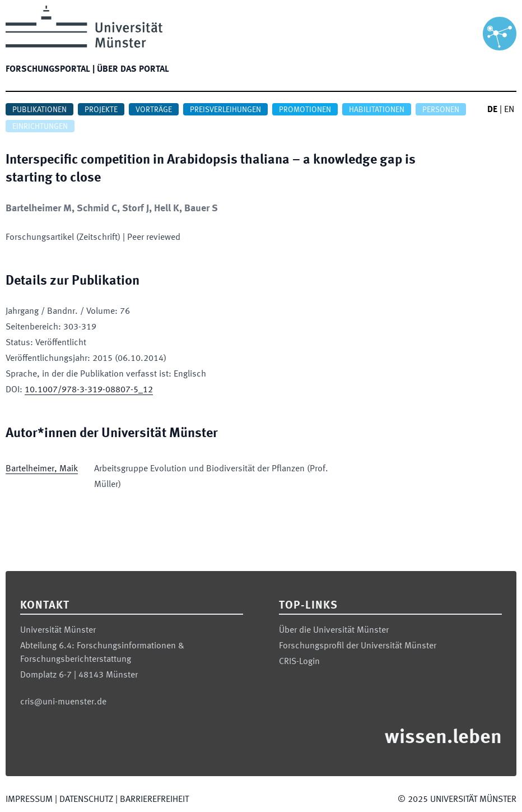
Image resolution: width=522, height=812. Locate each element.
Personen (441, 110)
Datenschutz (86, 800)
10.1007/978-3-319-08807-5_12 (89, 390)
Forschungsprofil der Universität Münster (358, 646)
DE (492, 110)
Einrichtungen (40, 127)
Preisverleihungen (225, 110)
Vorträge (154, 110)
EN (509, 110)
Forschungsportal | (50, 69)
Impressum (29, 800)
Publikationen (39, 110)
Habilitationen (377, 110)
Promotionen (305, 110)
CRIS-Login (299, 662)
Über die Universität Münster (334, 630)
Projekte (101, 110)
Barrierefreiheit (154, 800)
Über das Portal (133, 69)
